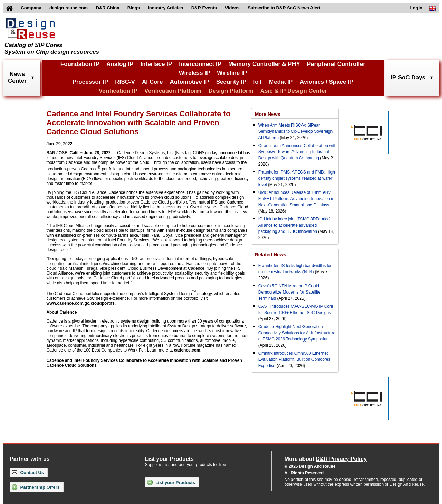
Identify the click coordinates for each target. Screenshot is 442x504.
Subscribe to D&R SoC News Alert (284, 8)
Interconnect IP (200, 64)
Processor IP (90, 82)
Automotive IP (189, 82)
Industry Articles (165, 8)
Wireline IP (232, 73)
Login (416, 8)
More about (326, 459)
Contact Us (28, 472)
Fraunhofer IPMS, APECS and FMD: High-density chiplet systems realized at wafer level (297, 178)
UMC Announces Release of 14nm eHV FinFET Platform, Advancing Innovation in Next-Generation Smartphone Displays (296, 199)
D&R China (108, 8)
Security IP (231, 82)
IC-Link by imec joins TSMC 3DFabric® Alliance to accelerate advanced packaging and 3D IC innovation (294, 225)
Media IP (281, 82)
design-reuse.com (69, 8)
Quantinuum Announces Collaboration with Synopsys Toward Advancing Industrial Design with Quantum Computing (297, 152)
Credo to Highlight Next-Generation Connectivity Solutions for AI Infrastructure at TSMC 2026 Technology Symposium (297, 333)
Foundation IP (80, 64)
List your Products (171, 482)
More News (268, 114)
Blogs (134, 8)
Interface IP (156, 64)
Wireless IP (195, 73)
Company (31, 8)
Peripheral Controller (336, 64)
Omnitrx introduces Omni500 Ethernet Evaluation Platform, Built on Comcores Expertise (294, 359)
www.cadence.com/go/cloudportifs (80, 303)
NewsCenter (17, 77)
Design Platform (231, 91)
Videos (232, 8)
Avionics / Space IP (326, 82)
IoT (258, 82)
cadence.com (187, 350)
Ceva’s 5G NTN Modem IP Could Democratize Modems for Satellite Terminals (289, 292)
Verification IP (118, 91)
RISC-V (125, 82)
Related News (271, 255)
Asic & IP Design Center (294, 91)
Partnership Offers (36, 487)
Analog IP (120, 64)
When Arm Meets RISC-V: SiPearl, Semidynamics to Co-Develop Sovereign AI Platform (295, 131)
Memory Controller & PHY (264, 64)
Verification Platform (173, 91)
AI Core (152, 82)
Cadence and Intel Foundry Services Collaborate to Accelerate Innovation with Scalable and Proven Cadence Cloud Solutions (144, 363)
